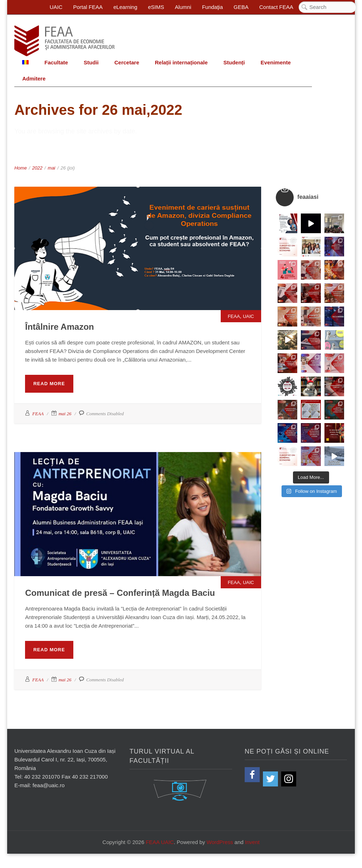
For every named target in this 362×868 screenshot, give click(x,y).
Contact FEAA (276, 7)
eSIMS (156, 7)
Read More (49, 384)
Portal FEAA (88, 7)
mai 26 (65, 414)
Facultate (56, 62)
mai (52, 168)
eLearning (125, 7)
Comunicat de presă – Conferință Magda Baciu (120, 593)
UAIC (56, 7)
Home (21, 168)
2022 (37, 168)
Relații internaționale (181, 62)
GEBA (241, 7)
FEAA (234, 316)
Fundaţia (212, 7)
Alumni (183, 7)
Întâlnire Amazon (59, 327)
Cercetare (127, 62)
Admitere (34, 79)
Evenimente (276, 62)
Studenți (234, 62)
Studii (91, 62)
